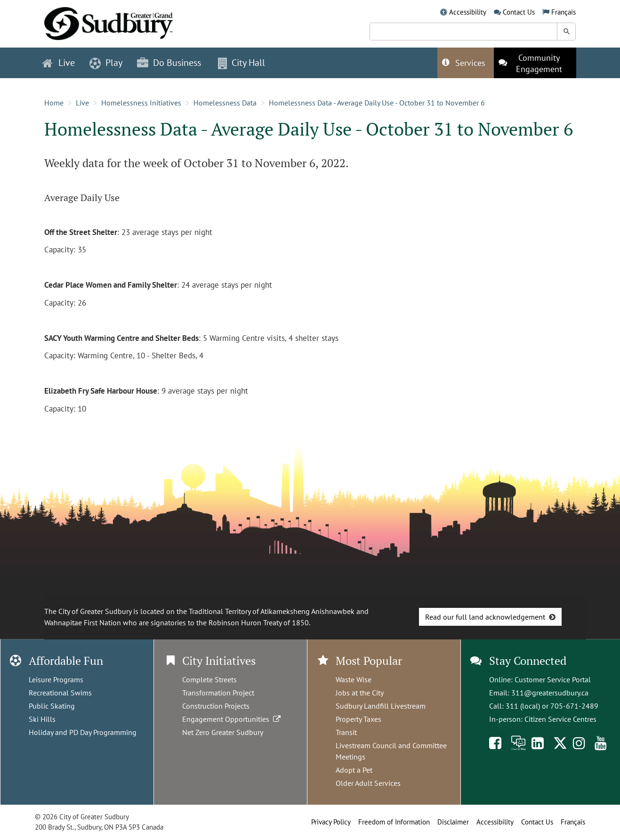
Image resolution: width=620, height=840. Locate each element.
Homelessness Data (225, 103)
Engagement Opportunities (232, 719)
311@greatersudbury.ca (550, 693)
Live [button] (59, 63)
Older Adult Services (368, 783)
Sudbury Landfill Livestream (381, 706)
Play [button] (106, 63)
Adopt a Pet (354, 770)
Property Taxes (358, 719)
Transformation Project (218, 693)
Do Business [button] (169, 63)
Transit (346, 732)
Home (54, 103)
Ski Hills (42, 719)
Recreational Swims (60, 693)
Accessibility (468, 12)
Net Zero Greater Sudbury (223, 732)
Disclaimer (453, 822)
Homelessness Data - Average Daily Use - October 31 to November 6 (377, 103)
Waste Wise (354, 679)
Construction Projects (216, 706)
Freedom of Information (394, 822)
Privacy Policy (331, 822)
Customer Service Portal (553, 679)
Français (564, 12)
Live (82, 103)
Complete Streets (209, 679)
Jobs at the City (360, 693)
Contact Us (519, 12)
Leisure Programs (56, 679)
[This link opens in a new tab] (535, 63)
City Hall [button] (242, 63)
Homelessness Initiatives (141, 103)
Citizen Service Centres (560, 719)
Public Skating (52, 706)
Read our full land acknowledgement (485, 617)
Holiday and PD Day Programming (83, 732)
